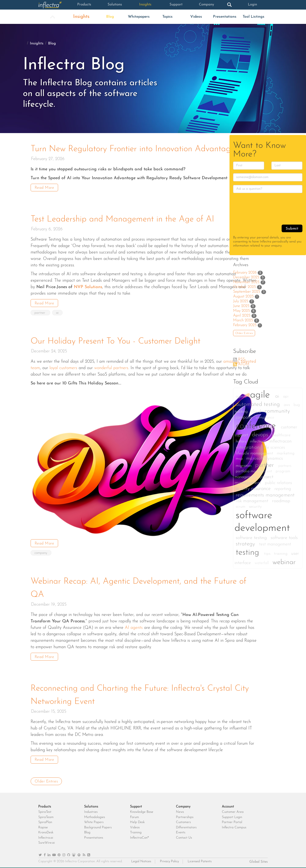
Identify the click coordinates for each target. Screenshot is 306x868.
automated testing (259, 404)
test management (275, 544)
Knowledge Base (142, 811)
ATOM (244, 364)
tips (268, 554)
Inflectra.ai (46, 836)
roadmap (281, 501)
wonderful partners (111, 367)
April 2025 (242, 316)
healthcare (281, 435)
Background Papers (98, 826)
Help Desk (137, 821)
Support (176, 5)
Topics (167, 17)
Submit (292, 229)
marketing (286, 453)
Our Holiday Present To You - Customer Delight (117, 341)
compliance (265, 418)
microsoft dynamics (265, 459)
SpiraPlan (45, 821)
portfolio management (254, 471)
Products (84, 5)
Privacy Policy (169, 860)
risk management (253, 501)
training (281, 554)
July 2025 (241, 301)
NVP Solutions (88, 287)
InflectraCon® (139, 836)
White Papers (94, 821)
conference (257, 426)
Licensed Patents (200, 860)
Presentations (225, 17)
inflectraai (258, 442)
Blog (110, 17)
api (286, 396)
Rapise (43, 826)
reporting (283, 489)
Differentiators (186, 826)
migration (244, 466)
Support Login (232, 816)
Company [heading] (183, 805)
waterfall (262, 563)
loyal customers (63, 367)
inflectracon (281, 441)
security (255, 507)
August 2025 (243, 297)
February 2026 (245, 273)
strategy (246, 544)
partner (41, 312)
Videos (196, 17)
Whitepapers (139, 17)
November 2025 (246, 282)
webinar (284, 562)
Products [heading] (45, 805)
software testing (252, 538)
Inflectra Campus (234, 826)
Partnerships (185, 816)
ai (58, 312)
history (242, 442)
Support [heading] (136, 805)
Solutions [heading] (91, 805)
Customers (183, 821)
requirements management (265, 495)
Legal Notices (141, 860)
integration (249, 447)
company (41, 552)
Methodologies (95, 816)
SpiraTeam (46, 816)
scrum (241, 507)
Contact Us (184, 836)
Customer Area (233, 811)
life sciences (274, 448)
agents (242, 397)
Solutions (115, 5)
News (180, 811)
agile (261, 395)
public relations (279, 483)
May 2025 (241, 311)
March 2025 (243, 320)
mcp (240, 459)
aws (287, 405)
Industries (91, 811)
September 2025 (247, 292)
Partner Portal (232, 821)
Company (207, 5)
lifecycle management (255, 453)
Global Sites (259, 860)
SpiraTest (45, 811)
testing (249, 553)
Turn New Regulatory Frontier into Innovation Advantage (135, 149)
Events (181, 831)
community (277, 411)
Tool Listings (254, 17)
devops (261, 435)
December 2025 (246, 277)
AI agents (134, 627)
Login (252, 5)
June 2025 (241, 306)
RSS (241, 360)
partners (285, 466)
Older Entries (46, 780)
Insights (145, 5)
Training (136, 831)
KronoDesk (46, 831)
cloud (257, 412)
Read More (44, 188)
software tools (284, 538)
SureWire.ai (46, 841)
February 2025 (245, 325)
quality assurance (254, 489)
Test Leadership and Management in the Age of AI (124, 219)
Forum (134, 816)
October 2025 (244, 287)
